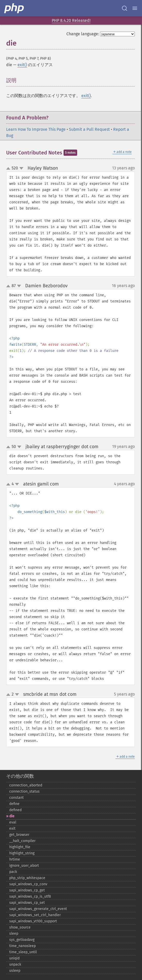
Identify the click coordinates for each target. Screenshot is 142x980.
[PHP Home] (14, 8)
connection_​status (24, 791)
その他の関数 (20, 776)
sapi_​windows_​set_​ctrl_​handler (35, 915)
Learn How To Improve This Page (36, 129)
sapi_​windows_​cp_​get (27, 890)
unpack (15, 964)
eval (13, 822)
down (21, 168)
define (14, 804)
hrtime (15, 859)
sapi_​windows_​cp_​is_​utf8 (30, 896)
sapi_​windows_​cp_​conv (28, 884)
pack (13, 872)
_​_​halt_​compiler (22, 841)
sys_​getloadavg (22, 940)
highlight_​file (20, 847)
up (9, 169)
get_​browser (19, 835)
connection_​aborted (26, 785)
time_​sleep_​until (23, 952)
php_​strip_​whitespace (27, 878)
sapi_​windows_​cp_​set (27, 903)
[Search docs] (125, 8)
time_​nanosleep (23, 946)
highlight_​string (22, 853)
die (12, 816)
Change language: (83, 34)
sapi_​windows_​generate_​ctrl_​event (38, 909)
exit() (22, 65)
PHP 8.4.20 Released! (71, 20)
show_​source (20, 927)
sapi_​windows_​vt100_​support (33, 921)
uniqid (14, 958)
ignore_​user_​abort (24, 866)
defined (15, 810)
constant (16, 798)
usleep (15, 971)
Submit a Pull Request (89, 129)
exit (12, 829)
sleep (14, 934)
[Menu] (135, 8)
